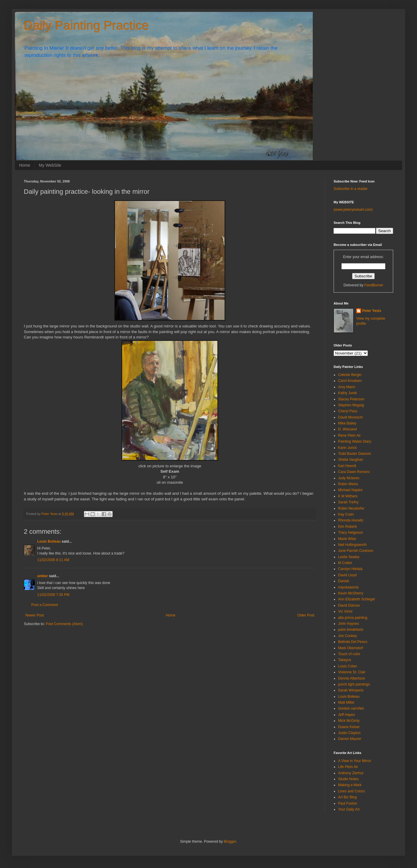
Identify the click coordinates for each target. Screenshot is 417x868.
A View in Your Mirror (355, 761)
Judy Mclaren (349, 478)
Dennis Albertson (352, 678)
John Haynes (348, 624)
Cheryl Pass (348, 411)
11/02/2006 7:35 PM (53, 595)
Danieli (344, 581)
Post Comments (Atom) (64, 624)
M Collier (345, 563)
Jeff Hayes (346, 715)
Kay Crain (346, 514)
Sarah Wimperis (351, 690)
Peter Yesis (372, 311)
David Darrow (349, 605)
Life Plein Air (348, 767)
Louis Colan (347, 666)
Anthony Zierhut (351, 773)
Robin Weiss (348, 484)
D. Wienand (347, 429)
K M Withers (348, 496)
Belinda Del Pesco (353, 642)
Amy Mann (347, 387)
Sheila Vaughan (351, 460)
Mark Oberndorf (351, 648)
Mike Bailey (347, 423)
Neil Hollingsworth (352, 545)
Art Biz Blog (347, 797)
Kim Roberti (347, 527)
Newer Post (35, 615)
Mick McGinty (349, 721)
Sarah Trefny (348, 502)
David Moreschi (350, 417)
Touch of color (349, 654)
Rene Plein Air (349, 435)
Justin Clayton (349, 733)
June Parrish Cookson (356, 551)
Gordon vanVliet (351, 708)
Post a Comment (45, 605)
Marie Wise (347, 539)
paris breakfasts (351, 630)
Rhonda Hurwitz (351, 520)
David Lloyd (347, 575)
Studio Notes (348, 779)
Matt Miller (346, 702)
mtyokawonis (348, 587)
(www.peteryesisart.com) (353, 210)
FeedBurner (374, 285)
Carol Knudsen (350, 381)
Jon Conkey (347, 636)
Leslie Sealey (349, 557)
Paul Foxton (348, 803)
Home (25, 165)
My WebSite (50, 165)
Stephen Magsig (351, 405)
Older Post (306, 615)
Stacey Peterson (351, 399)
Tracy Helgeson (351, 533)
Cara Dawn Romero (354, 472)
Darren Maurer (350, 739)
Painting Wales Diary (355, 441)
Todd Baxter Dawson (355, 454)
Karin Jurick (347, 448)
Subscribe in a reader (351, 189)
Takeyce (345, 660)
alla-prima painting (353, 618)
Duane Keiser (349, 727)
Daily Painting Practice (86, 25)
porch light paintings (354, 684)
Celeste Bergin (350, 375)
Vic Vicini (345, 611)
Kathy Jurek (347, 393)
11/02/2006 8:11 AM (53, 560)
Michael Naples (350, 490)
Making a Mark (350, 785)
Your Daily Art (349, 809)
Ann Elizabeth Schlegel (356, 599)
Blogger (230, 842)
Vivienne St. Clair (352, 672)
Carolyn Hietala (350, 569)
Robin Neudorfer (351, 508)
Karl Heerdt (347, 466)
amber (43, 576)
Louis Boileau (49, 541)
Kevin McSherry (351, 593)
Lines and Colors (351, 791)
